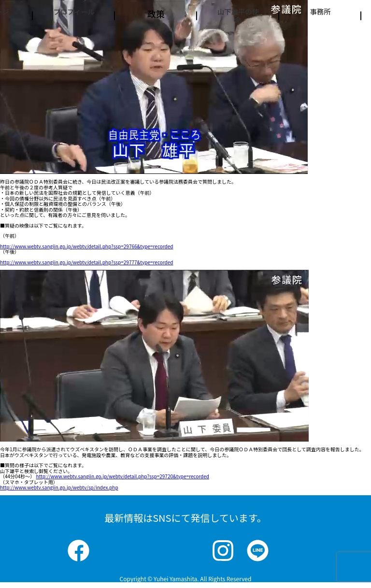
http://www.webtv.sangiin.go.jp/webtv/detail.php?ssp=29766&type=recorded (86, 246)
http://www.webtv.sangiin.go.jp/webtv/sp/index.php (59, 487)
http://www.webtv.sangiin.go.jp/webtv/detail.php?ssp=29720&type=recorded (122, 476)
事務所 (320, 14)
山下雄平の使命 (238, 23)
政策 (156, 14)
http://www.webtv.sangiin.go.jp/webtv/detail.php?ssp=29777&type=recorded (86, 262)
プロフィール (74, 19)
